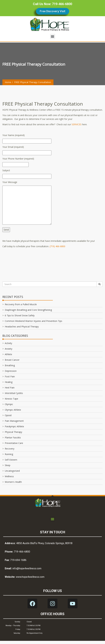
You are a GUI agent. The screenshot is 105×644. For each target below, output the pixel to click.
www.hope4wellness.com (30, 577)
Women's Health (13, 482)
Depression (11, 371)
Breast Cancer (12, 360)
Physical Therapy (13, 432)
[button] (53, 36)
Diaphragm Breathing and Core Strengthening (28, 310)
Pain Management (14, 421)
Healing (9, 382)
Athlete (8, 354)
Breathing (10, 365)
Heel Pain (10, 388)
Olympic (9, 404)
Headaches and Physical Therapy (22, 327)
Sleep (8, 465)
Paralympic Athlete (14, 426)
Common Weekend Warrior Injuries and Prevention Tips (33, 321)
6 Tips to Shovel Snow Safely (20, 315)
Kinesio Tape (11, 399)
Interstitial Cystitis (14, 393)
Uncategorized (12, 471)
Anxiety (9, 349)
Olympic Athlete (13, 410)
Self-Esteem (11, 460)
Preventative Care (14, 443)
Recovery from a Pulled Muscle (21, 304)
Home (8, 82)
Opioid (8, 415)
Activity (8, 343)
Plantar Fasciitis (13, 437)
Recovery (10, 449)
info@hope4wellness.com (27, 568)
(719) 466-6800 (57, 246)
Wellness (9, 476)
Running (9, 454)
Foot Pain (10, 376)
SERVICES (77, 124)
